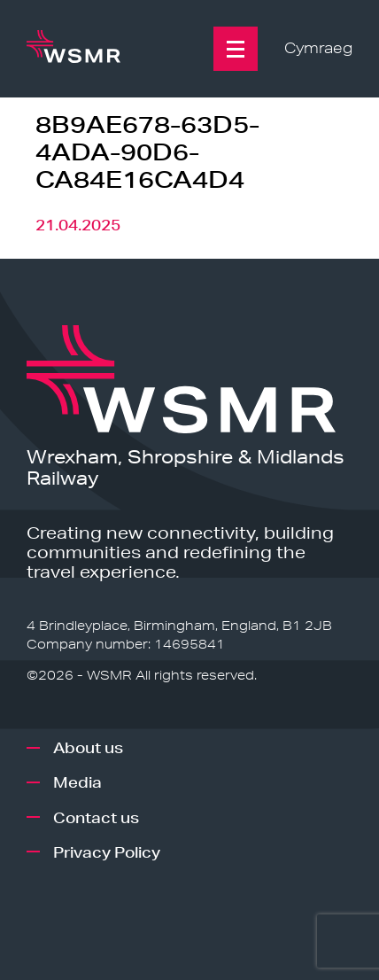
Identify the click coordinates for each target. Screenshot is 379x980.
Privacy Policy (107, 852)
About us (88, 747)
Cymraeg (318, 48)
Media (77, 782)
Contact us (96, 817)
